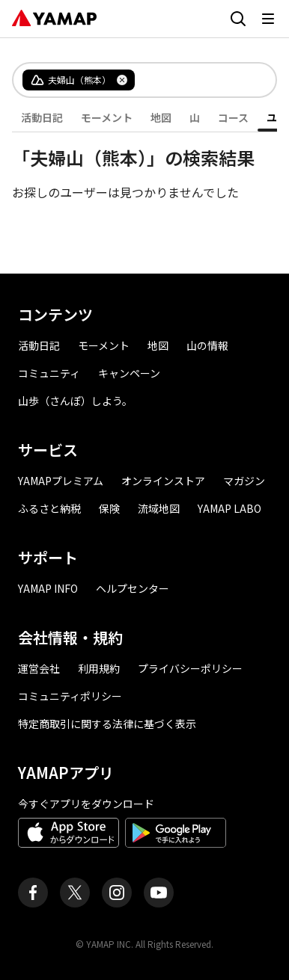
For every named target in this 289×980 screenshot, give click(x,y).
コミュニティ (49, 373)
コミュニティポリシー (70, 696)
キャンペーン (129, 373)
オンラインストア (163, 481)
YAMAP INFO (48, 588)
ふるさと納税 (49, 508)
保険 (109, 508)
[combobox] (193, 80)
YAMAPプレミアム (61, 481)
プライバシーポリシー (190, 668)
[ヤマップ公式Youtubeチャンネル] (159, 893)
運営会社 (39, 668)
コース (233, 117)
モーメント (107, 117)
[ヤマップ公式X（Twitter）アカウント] (75, 893)
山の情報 (207, 345)
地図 (161, 117)
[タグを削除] (122, 80)
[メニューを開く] (268, 19)
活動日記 (42, 117)
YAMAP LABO (229, 508)
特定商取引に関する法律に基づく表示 (107, 724)
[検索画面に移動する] (238, 19)
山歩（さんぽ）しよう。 (75, 401)
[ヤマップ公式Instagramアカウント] (117, 893)
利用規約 (99, 668)
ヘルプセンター (133, 588)
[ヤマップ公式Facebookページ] (33, 893)
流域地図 (159, 508)
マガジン (244, 481)
